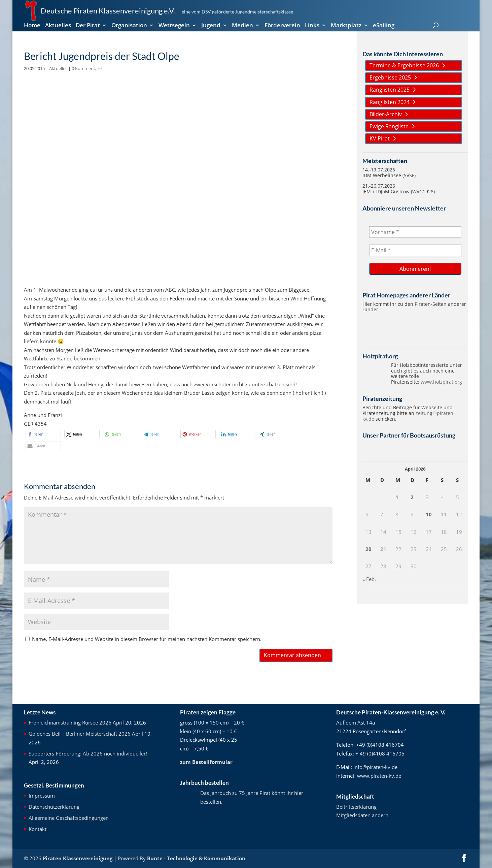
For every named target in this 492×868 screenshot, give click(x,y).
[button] (43, 434)
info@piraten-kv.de (375, 767)
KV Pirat (380, 138)
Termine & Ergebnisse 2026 (404, 65)
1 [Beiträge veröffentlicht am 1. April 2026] (397, 497)
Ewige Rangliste (389, 126)
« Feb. (369, 579)
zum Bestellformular (206, 762)
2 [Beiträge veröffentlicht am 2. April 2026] (412, 497)
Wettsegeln (174, 26)
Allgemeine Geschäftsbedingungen (69, 818)
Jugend (211, 26)
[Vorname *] (415, 232)
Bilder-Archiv (386, 114)
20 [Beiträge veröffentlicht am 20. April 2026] (368, 549)
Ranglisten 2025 (390, 90)
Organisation (129, 26)
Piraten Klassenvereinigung (78, 858)
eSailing (384, 26)
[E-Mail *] (415, 250)
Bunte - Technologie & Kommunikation (196, 858)
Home (32, 26)
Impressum (42, 796)
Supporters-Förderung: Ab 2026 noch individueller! (88, 753)
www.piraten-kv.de (379, 776)
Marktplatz (346, 26)
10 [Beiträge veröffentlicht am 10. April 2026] (429, 514)
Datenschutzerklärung (54, 807)
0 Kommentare (87, 68)
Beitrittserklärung (356, 807)
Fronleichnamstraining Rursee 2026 (70, 722)
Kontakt (38, 829)
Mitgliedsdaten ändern (362, 815)
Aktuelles (58, 26)
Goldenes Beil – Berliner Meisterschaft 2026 (80, 734)
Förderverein (282, 26)
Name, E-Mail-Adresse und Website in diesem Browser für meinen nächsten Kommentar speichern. (147, 639)
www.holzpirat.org (441, 382)
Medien (242, 26)
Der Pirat (88, 26)
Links (312, 26)
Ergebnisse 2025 (390, 77)
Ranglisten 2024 (390, 102)
